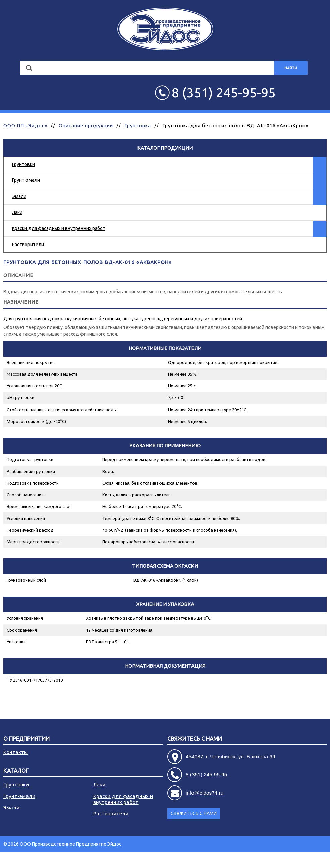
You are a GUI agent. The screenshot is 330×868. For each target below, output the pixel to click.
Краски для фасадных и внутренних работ (59, 228)
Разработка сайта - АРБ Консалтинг (288, 860)
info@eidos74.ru (205, 793)
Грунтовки (23, 164)
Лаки (17, 212)
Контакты (16, 752)
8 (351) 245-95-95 (206, 775)
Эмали (19, 196)
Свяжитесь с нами (195, 739)
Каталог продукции (165, 148)
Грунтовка (138, 126)
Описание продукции (86, 126)
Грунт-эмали (26, 180)
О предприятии (26, 739)
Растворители (28, 245)
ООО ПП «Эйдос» (25, 126)
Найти (291, 68)
